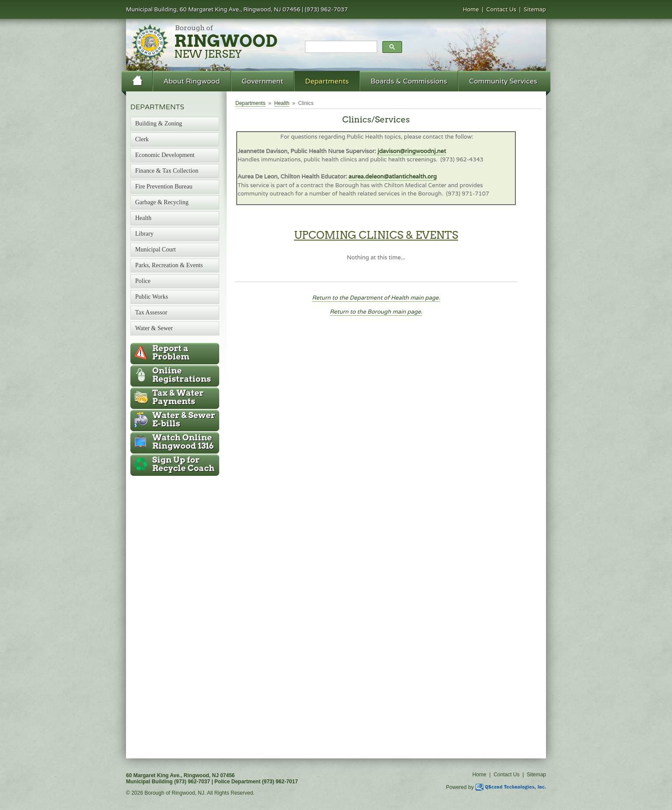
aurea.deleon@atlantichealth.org (393, 176)
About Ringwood (192, 81)
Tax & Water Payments (178, 397)
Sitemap (535, 9)
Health (282, 103)
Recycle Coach (183, 464)
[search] (340, 47)
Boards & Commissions (409, 81)
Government (263, 81)
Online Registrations (182, 375)
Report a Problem (171, 353)
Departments (327, 81)
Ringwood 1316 (183, 442)
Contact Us (502, 9)
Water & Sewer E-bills (184, 419)
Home (471, 9)
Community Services (503, 81)
